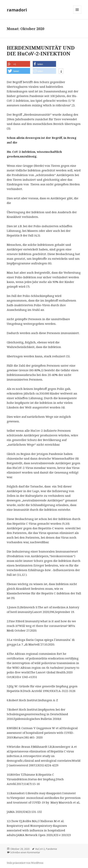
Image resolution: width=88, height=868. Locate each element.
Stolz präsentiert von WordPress (25, 863)
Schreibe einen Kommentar (25, 852)
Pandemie (51, 849)
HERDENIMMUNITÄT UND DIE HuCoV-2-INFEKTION (41, 51)
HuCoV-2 (40, 849)
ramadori (17, 10)
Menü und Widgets (77, 14)
